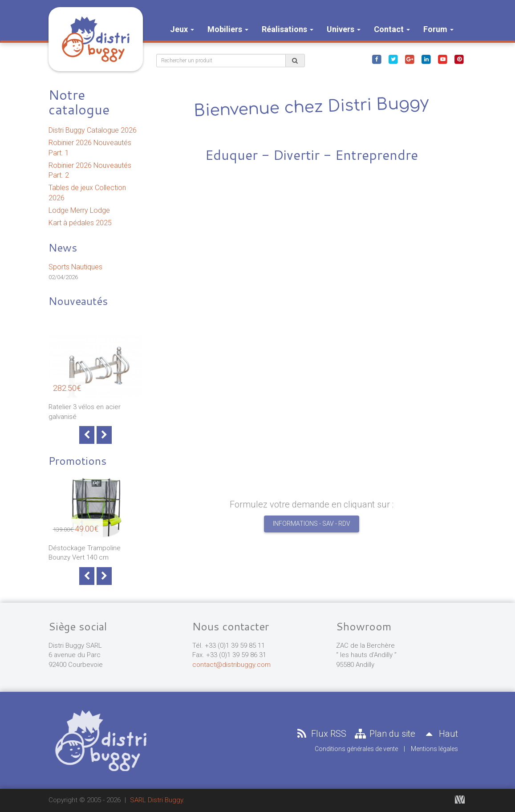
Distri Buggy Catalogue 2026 (93, 130)
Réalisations (288, 29)
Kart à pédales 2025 (80, 223)
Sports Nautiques (75, 267)
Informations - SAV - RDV (312, 524)
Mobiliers (228, 29)
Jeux (182, 29)
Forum (438, 29)
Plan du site (384, 734)
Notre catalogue (79, 102)
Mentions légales (434, 749)
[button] (180, 254)
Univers (344, 29)
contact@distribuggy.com (231, 665)
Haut (440, 734)
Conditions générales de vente (356, 749)
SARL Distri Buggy (156, 800)
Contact (392, 29)
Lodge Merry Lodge (79, 210)
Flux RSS (320, 734)
